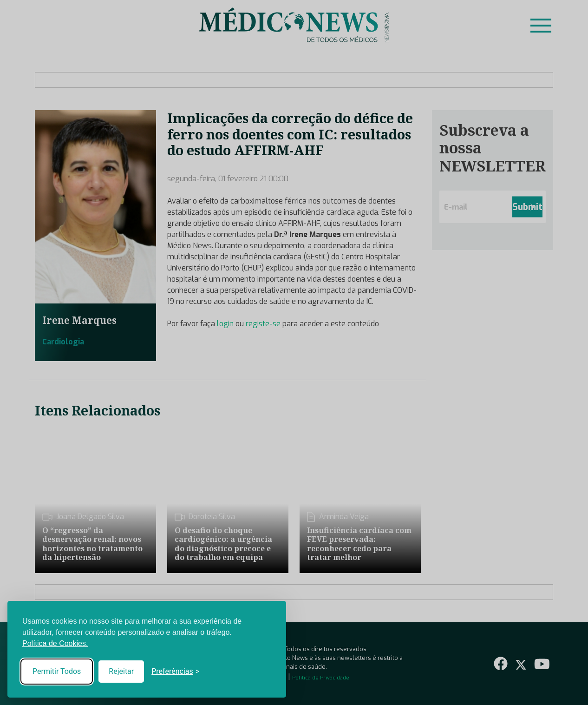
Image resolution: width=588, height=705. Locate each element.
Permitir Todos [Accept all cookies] (57, 671)
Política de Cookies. (55, 643)
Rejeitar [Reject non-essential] (121, 671)
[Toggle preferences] (175, 672)
